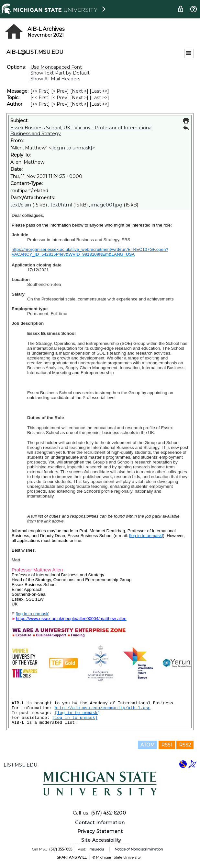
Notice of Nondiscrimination (139, 849)
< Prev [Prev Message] (60, 91)
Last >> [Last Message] (99, 91)
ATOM (148, 745)
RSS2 (185, 745)
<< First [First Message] (40, 91)
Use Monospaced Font (56, 67)
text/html (61, 205)
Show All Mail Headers (55, 79)
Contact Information (100, 823)
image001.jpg (107, 205)
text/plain (21, 205)
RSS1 (167, 745)
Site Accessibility (101, 840)
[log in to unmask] (72, 148)
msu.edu (97, 849)
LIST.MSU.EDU (20, 765)
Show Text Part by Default (60, 73)
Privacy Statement (100, 831)
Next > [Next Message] (79, 91)
